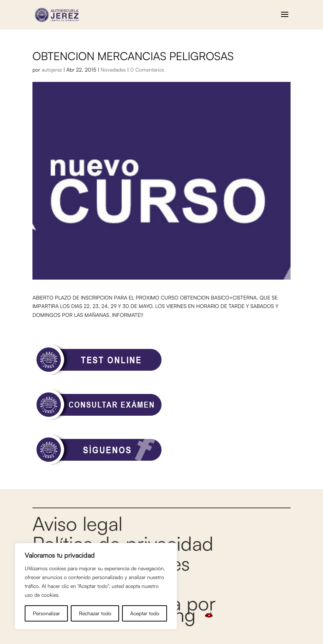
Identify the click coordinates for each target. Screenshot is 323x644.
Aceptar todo (145, 613)
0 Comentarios (147, 70)
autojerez (52, 70)
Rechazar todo (95, 613)
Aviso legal (77, 523)
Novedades (113, 70)
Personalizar (46, 613)
